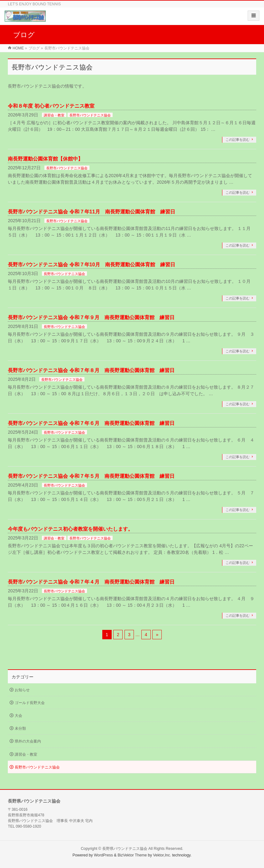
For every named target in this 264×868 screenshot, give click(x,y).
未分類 (20, 728)
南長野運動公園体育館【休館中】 (45, 159)
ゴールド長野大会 (30, 703)
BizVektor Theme (132, 855)
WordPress (103, 855)
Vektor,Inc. (162, 855)
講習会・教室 (54, 115)
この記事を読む (238, 140)
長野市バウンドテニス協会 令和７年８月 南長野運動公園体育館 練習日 (91, 370)
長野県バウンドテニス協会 (125, 849)
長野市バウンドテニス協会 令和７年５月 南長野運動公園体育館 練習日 (91, 476)
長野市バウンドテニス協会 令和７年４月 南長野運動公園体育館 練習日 (91, 582)
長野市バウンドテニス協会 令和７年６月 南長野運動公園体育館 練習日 (91, 423)
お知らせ (22, 690)
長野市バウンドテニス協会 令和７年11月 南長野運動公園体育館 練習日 (91, 212)
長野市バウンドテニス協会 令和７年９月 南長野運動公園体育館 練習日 (91, 317)
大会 (18, 716)
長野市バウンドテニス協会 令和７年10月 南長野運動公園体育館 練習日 (91, 265)
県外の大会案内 (28, 741)
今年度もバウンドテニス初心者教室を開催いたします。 (70, 529)
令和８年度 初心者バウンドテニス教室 (51, 106)
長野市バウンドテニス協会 (90, 115)
